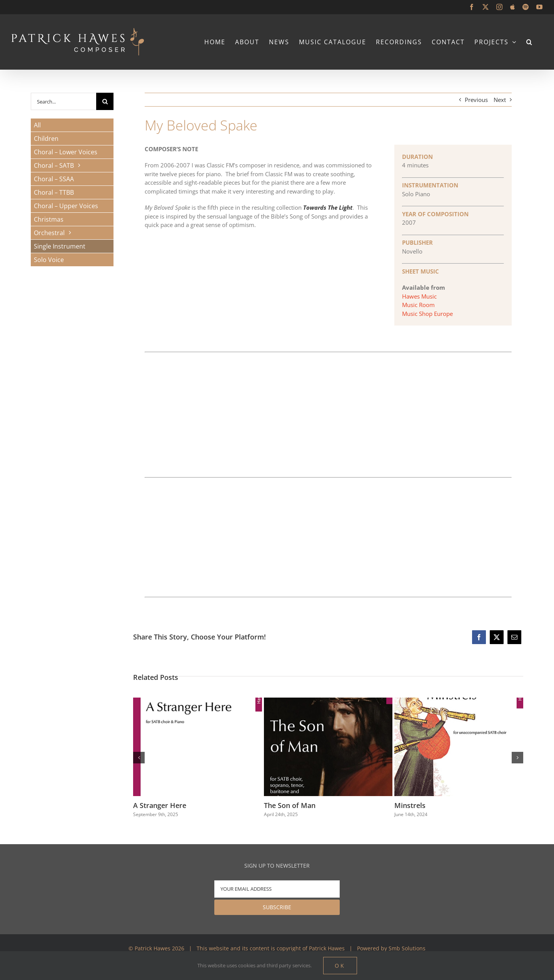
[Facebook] (479, 637)
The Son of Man (290, 805)
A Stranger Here (160, 805)
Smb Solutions (407, 948)
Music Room (418, 305)
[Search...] (63, 101)
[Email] (514, 637)
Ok (340, 966)
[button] (530, 42)
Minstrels (410, 805)
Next (500, 100)
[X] (497, 637)
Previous (476, 100)
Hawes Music (419, 296)
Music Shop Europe (427, 314)
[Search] (105, 101)
